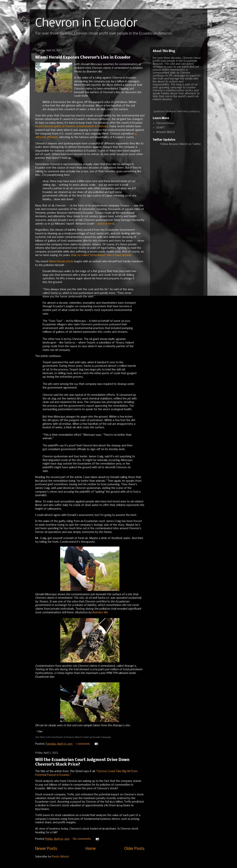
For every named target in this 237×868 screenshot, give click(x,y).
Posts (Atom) (61, 857)
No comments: (82, 839)
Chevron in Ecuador (86, 23)
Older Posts (134, 849)
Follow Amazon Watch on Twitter (181, 144)
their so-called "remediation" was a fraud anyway (101, 255)
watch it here (105, 224)
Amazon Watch (165, 132)
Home (91, 849)
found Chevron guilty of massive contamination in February (72, 126)
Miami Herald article (61, 262)
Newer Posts (46, 849)
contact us (194, 112)
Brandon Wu (100, 613)
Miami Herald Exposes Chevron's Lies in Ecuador (83, 58)
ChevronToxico (165, 123)
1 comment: (83, 744)
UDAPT (161, 128)
